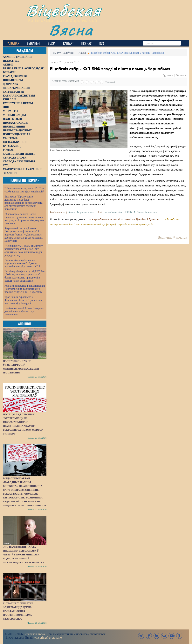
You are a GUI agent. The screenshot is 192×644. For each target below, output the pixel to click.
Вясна (71, 30)
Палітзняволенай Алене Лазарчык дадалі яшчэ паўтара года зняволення (24, 311)
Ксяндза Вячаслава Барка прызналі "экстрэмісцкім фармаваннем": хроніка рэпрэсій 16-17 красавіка (25, 289)
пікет (121, 212)
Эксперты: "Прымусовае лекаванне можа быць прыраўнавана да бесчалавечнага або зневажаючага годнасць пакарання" (24, 203)
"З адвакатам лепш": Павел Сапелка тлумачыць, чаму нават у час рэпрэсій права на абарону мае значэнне (24, 219)
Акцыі (72, 212)
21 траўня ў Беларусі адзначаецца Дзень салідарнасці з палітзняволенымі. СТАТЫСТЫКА (18, 611)
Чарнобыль (110, 212)
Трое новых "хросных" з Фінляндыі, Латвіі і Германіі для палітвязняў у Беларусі (23, 300)
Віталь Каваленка (147, 212)
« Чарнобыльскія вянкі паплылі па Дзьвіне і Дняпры (125, 220)
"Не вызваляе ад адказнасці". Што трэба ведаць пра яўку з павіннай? (24, 190)
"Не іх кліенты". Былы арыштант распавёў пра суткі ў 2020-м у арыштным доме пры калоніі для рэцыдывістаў (24, 250)
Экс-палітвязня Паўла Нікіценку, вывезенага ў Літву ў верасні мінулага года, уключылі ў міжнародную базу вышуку (24, 555)
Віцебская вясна (34, 634)
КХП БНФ (130, 212)
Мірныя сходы (85, 212)
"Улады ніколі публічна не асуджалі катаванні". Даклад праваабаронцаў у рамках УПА (22, 263)
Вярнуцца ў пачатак (172, 237)
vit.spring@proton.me (48, 638)
